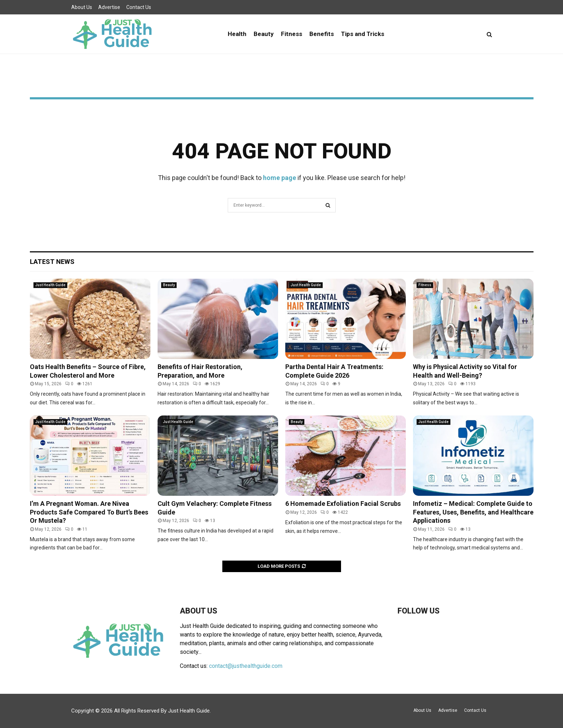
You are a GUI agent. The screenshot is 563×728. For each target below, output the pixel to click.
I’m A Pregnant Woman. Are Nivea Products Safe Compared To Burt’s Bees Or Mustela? (89, 512)
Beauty (264, 34)
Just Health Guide (50, 285)
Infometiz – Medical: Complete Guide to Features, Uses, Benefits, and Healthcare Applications (473, 512)
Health (237, 34)
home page (280, 178)
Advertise (109, 7)
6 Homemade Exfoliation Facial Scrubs (343, 504)
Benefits (322, 34)
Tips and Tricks (363, 34)
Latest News (52, 262)
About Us (82, 7)
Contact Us (139, 7)
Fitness (292, 34)
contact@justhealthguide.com (246, 666)
